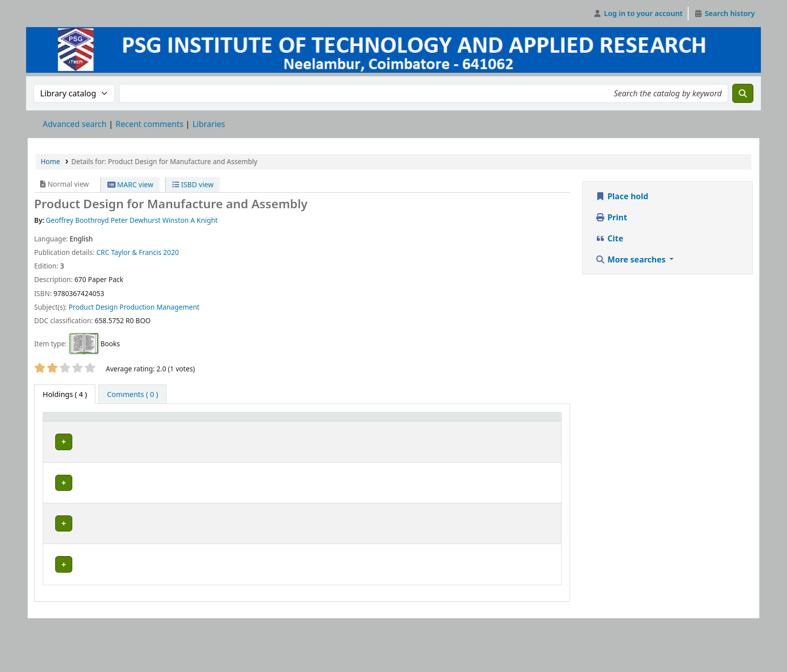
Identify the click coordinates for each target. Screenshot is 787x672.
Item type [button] (56, 426)
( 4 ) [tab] (65, 394)
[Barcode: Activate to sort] (537, 427)
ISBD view (193, 184)
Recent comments (149, 124)
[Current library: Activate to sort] (185, 427)
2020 (171, 252)
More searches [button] (631, 259)
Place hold (622, 196)
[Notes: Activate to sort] (466, 427)
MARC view (130, 184)
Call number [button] (304, 431)
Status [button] (393, 431)
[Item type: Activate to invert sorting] (68, 427)
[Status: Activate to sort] (399, 427)
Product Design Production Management (134, 307)
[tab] (133, 394)
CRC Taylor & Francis (129, 252)
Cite (609, 238)
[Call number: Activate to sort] (327, 427)
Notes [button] (435, 431)
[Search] (743, 93)
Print (611, 217)
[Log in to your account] (638, 14)
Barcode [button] (532, 431)
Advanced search (75, 124)
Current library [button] (124, 431)
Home (50, 161)
